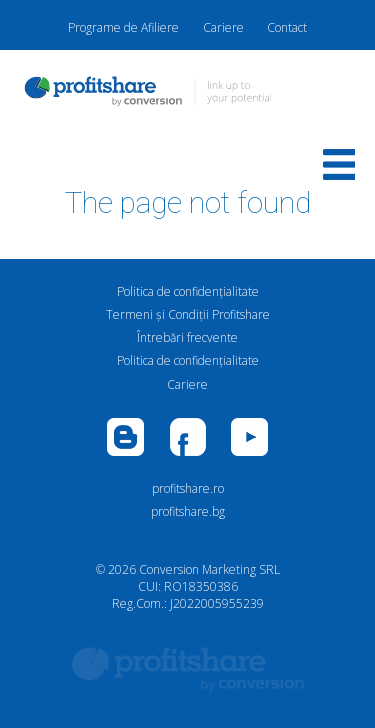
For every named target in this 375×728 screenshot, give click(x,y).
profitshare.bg (188, 511)
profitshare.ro (188, 488)
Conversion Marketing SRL (209, 569)
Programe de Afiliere (123, 27)
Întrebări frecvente (187, 337)
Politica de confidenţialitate (188, 291)
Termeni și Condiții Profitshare (188, 314)
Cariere (223, 27)
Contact (287, 27)
